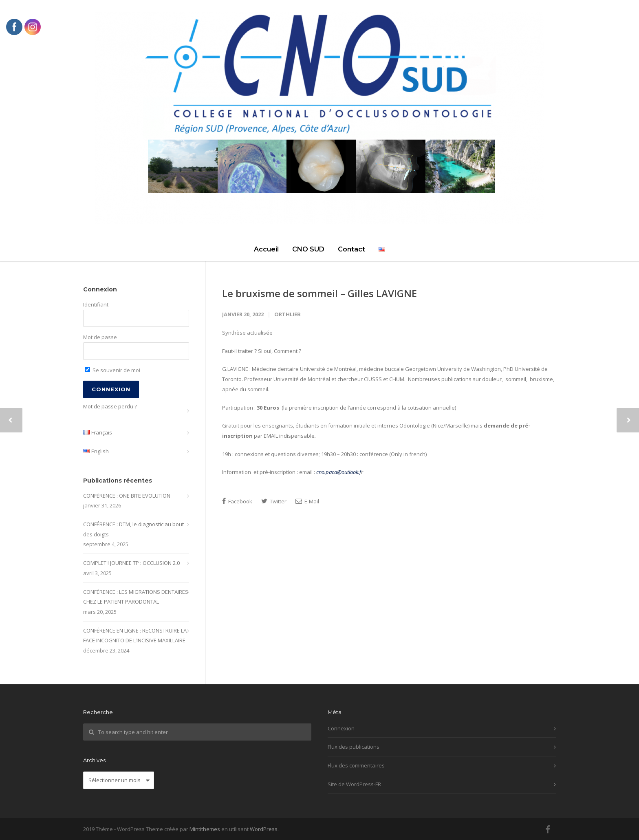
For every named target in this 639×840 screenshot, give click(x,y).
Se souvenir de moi (112, 370)
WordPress (264, 829)
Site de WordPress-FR (354, 784)
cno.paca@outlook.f (339, 472)
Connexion (341, 728)
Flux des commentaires (356, 765)
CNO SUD (308, 249)
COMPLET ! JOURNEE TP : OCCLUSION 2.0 (131, 563)
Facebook (237, 501)
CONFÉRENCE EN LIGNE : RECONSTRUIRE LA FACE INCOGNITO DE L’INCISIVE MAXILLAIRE (135, 636)
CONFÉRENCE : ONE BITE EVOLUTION (127, 496)
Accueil (266, 249)
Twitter (274, 501)
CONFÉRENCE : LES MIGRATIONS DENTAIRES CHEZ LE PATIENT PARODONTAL (136, 597)
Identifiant (96, 304)
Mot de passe (100, 337)
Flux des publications (354, 747)
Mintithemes (205, 829)
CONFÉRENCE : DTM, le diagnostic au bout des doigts (133, 529)
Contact (351, 249)
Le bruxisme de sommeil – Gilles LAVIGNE (319, 293)
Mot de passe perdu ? (110, 406)
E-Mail (307, 501)
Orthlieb (288, 314)
